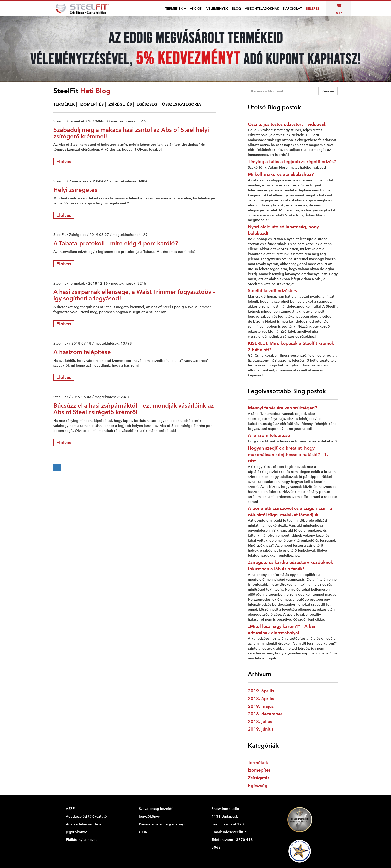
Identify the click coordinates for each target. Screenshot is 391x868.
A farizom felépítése (269, 435)
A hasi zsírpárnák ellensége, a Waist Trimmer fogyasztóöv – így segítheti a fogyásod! (134, 295)
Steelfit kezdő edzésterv (273, 291)
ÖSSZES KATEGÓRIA (181, 104)
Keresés (328, 91)
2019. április (261, 691)
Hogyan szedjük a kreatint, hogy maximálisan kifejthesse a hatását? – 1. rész (288, 454)
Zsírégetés (259, 778)
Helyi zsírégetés (75, 190)
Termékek (258, 762)
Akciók (196, 9)
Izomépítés (259, 770)
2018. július (260, 721)
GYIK (143, 832)
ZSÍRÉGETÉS (120, 104)
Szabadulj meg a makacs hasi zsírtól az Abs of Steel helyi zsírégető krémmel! (131, 133)
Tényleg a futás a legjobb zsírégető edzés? (292, 162)
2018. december (265, 714)
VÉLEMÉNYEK (217, 9)
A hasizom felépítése (82, 352)
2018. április (261, 698)
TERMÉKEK (64, 104)
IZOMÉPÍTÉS (92, 104)
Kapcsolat (293, 9)
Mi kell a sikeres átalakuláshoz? (281, 174)
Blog (236, 9)
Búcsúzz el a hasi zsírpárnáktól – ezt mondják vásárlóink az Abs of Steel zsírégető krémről (134, 409)
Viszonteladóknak (262, 9)
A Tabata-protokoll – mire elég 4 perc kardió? (116, 243)
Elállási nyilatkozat (81, 840)
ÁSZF (70, 809)
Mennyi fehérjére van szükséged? (282, 408)
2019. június (261, 729)
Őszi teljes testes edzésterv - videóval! (287, 124)
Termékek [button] (176, 9)
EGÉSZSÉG (147, 104)
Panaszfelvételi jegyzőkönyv (162, 824)
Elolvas (64, 162)
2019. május (261, 706)
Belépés (313, 9)
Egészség (258, 785)
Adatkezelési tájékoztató (86, 816)
